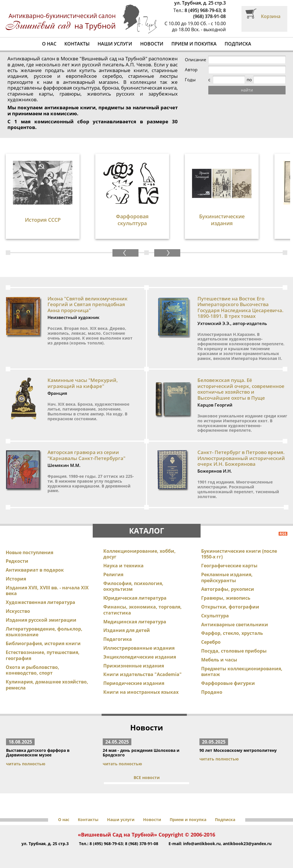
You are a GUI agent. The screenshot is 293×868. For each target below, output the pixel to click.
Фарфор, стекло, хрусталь (232, 633)
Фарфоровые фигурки (228, 683)
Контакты (77, 44)
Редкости (17, 561)
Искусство (18, 611)
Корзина (271, 16)
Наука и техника (123, 566)
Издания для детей (127, 630)
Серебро (211, 642)
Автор (191, 70)
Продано (212, 692)
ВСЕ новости (147, 777)
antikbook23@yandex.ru (247, 844)
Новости (152, 44)
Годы (190, 80)
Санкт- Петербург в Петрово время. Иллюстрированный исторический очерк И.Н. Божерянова (241, 458)
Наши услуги (115, 44)
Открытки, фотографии (230, 607)
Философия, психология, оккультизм (133, 586)
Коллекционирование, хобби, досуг (139, 554)
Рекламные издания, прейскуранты (227, 577)
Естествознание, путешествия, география (43, 655)
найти (247, 90)
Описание (195, 60)
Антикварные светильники (235, 625)
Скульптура (215, 616)
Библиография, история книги (43, 643)
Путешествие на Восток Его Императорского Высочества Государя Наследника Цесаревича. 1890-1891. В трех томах (240, 307)
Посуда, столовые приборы (234, 651)
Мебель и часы (219, 660)
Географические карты (229, 566)
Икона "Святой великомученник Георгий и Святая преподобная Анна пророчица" (88, 304)
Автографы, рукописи (228, 589)
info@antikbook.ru (202, 844)
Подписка (238, 44)
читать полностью (26, 764)
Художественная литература (40, 602)
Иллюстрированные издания (139, 648)
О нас (49, 44)
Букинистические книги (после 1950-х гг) (239, 554)
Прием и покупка (194, 44)
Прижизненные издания (134, 666)
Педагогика (118, 639)
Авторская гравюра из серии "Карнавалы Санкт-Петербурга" (86, 455)
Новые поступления (29, 552)
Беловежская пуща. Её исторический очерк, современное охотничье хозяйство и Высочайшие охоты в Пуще (241, 389)
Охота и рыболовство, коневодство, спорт (32, 670)
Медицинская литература (135, 622)
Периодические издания (134, 683)
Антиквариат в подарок (35, 570)
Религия (113, 574)
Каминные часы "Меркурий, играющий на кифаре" (83, 383)
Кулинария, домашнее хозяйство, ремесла (47, 685)
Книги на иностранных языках (141, 692)
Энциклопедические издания (140, 657)
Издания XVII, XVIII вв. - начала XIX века (47, 591)
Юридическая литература (135, 598)
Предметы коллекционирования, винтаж (242, 672)
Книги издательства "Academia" (142, 674)
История (16, 579)
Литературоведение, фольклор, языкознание (44, 632)
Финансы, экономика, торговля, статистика (142, 610)
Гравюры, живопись (226, 598)
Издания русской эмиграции (41, 620)
